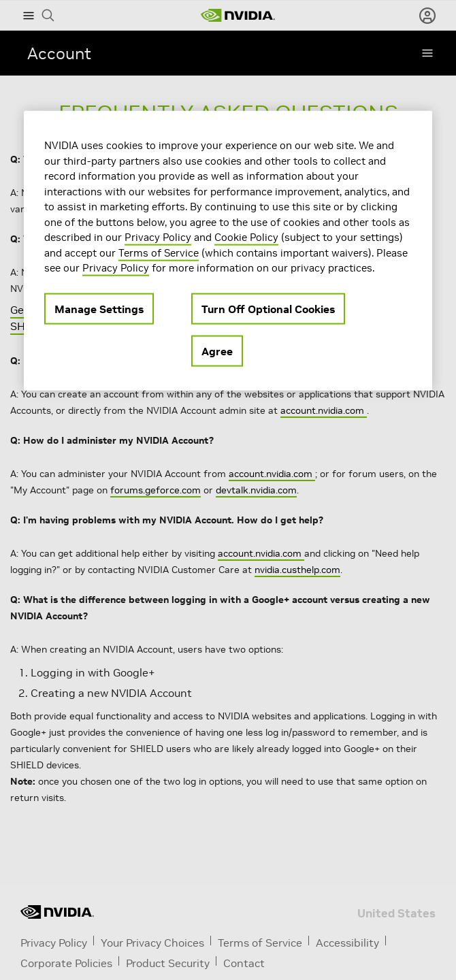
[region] (228, 251)
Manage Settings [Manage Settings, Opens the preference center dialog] (99, 308)
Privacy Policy (158, 237)
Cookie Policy (246, 237)
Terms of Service (159, 252)
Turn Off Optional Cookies (268, 308)
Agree (217, 350)
